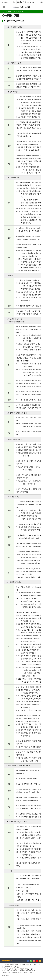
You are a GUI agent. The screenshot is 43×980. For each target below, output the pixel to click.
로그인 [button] (39, 7)
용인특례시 (5, 2)
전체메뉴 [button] (4, 7)
